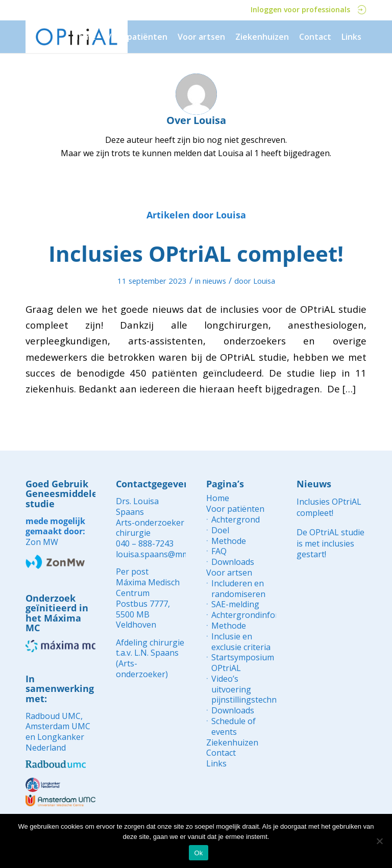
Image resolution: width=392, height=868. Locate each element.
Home (218, 498)
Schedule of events (234, 727)
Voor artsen (229, 573)
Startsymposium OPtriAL (243, 663)
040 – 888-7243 (145, 543)
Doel (220, 530)
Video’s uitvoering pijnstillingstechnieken (244, 689)
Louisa (264, 281)
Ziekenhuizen (232, 743)
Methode (229, 541)
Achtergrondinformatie (244, 615)
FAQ (219, 551)
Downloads (233, 562)
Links (216, 764)
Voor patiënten (235, 509)
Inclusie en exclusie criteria (241, 642)
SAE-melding (235, 604)
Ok (198, 853)
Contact (221, 753)
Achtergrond (236, 520)
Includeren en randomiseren (238, 589)
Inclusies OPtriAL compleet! (196, 253)
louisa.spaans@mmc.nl (159, 554)
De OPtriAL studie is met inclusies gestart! (330, 543)
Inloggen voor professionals (309, 9)
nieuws (214, 281)
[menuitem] (84, 37)
